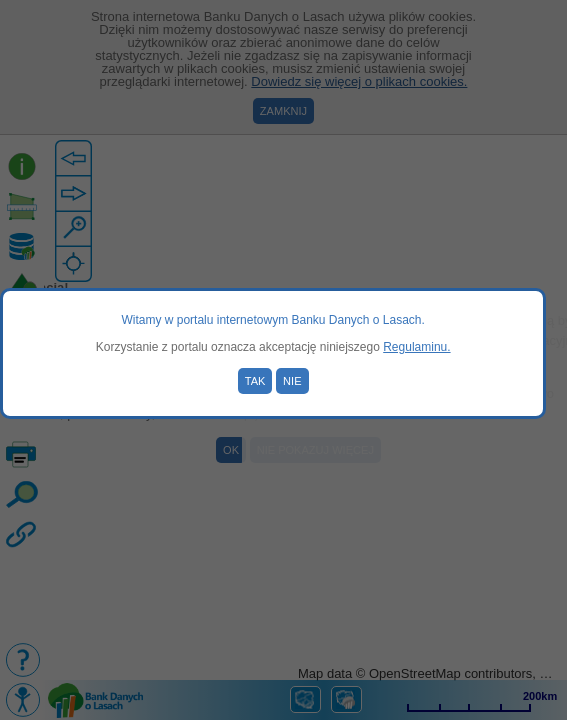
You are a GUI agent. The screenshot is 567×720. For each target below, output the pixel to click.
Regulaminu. (416, 347)
